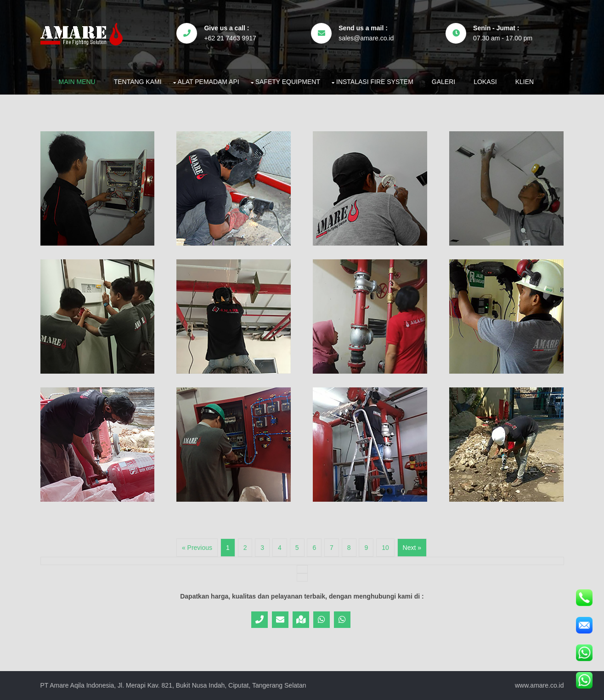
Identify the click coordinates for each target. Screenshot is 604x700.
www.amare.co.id (539, 685)
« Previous (197, 548)
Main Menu (77, 82)
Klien (525, 82)
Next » (412, 548)
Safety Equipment (288, 82)
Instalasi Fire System (375, 82)
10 (385, 548)
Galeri (443, 82)
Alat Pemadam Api (209, 82)
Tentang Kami (138, 82)
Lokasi (485, 82)
